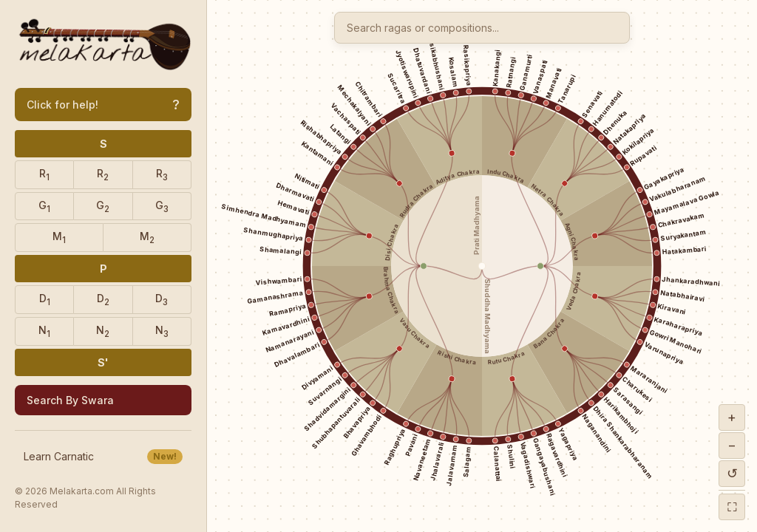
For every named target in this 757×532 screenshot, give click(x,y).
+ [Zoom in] (732, 417)
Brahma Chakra (392, 291)
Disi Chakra (392, 241)
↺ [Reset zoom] (732, 473)
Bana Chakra (549, 333)
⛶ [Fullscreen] (732, 507)
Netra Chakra (547, 200)
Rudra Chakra (416, 200)
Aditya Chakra (457, 177)
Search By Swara (70, 400)
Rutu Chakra (507, 357)
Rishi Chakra (456, 358)
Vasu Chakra (415, 333)
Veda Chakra (574, 291)
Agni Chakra (572, 241)
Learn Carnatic (103, 457)
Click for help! (103, 105)
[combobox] (482, 28)
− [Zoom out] (732, 445)
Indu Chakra (507, 176)
